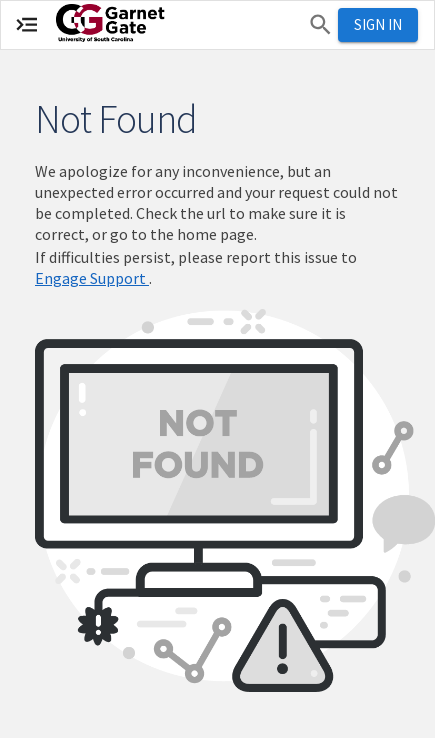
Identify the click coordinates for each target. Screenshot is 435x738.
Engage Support (92, 278)
